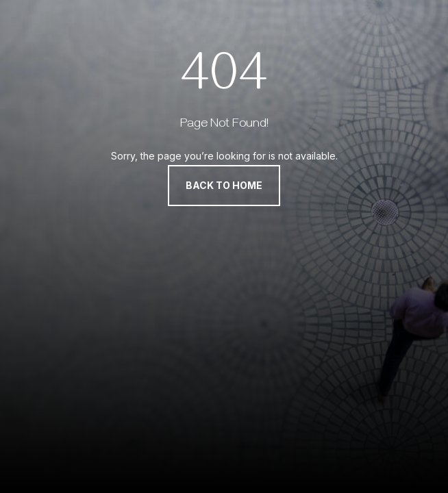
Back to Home (224, 185)
